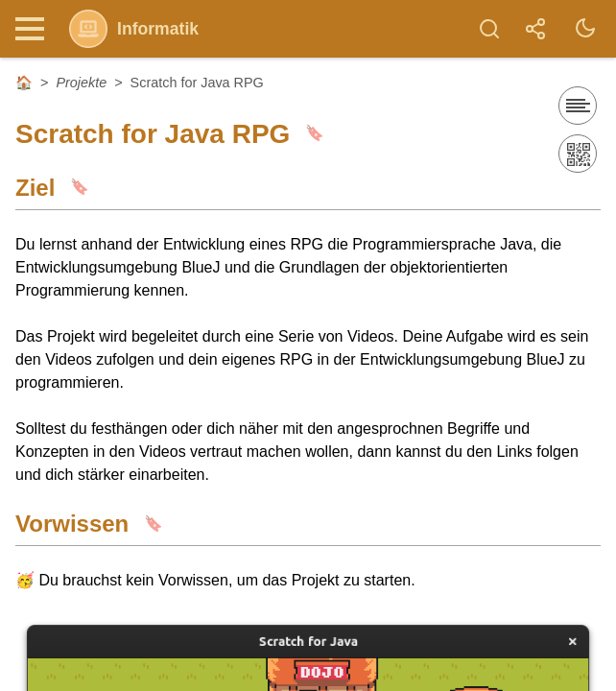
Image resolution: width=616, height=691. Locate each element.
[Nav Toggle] (35, 29)
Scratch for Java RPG (197, 83)
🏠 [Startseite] (24, 83)
